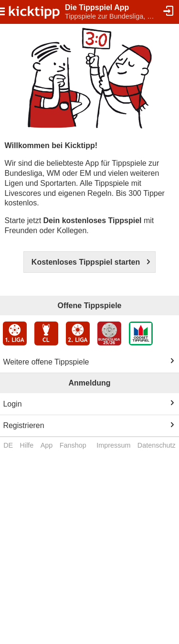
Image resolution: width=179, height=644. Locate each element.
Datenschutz (157, 445)
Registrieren (23, 425)
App (47, 445)
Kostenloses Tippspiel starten (86, 262)
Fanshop (73, 445)
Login (12, 404)
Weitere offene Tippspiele (46, 362)
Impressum (113, 445)
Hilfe (27, 445)
